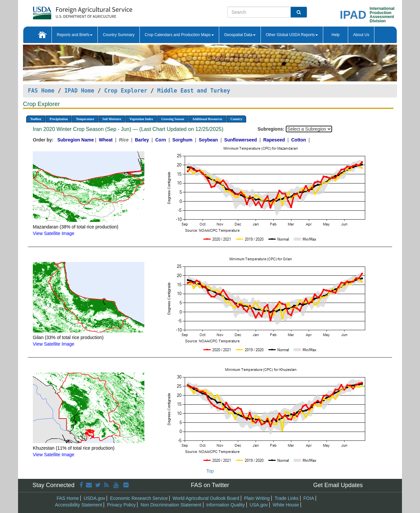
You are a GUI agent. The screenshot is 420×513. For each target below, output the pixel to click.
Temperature (85, 119)
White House (286, 505)
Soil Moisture (112, 119)
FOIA (309, 498)
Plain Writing (257, 498)
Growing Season (173, 119)
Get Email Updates (338, 485)
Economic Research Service (139, 498)
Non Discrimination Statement (171, 505)
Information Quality (225, 505)
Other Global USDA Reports (292, 35)
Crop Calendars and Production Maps (179, 35)
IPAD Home (79, 91)
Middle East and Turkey (194, 91)
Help (336, 35)
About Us (361, 35)
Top (210, 471)
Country (236, 119)
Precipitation (59, 119)
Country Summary (119, 35)
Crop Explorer (126, 91)
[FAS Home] (66, 11)
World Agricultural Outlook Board (206, 498)
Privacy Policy (121, 505)
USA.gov (259, 505)
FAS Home (41, 91)
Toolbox (36, 119)
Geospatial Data (240, 35)
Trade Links (287, 498)
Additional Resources (207, 119)
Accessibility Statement (79, 505)
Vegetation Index (141, 119)
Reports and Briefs (75, 35)
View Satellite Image (54, 233)
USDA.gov (94, 498)
